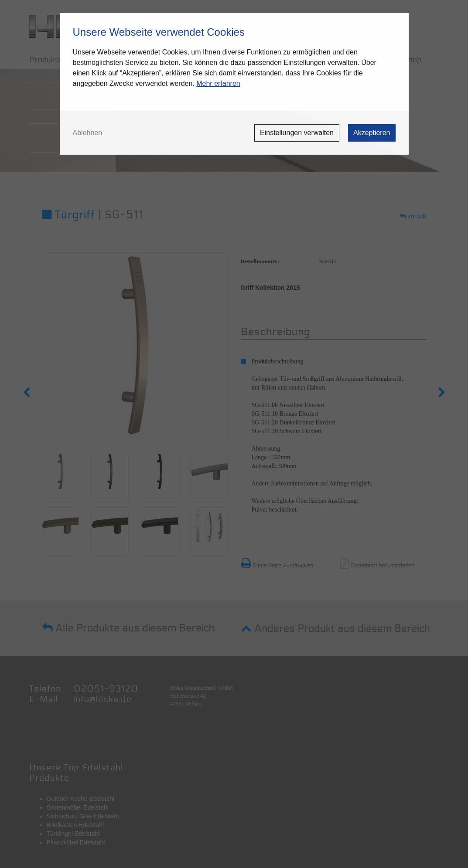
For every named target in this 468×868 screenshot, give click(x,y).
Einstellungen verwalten (297, 133)
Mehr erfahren (218, 83)
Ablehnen (88, 133)
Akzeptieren (372, 133)
